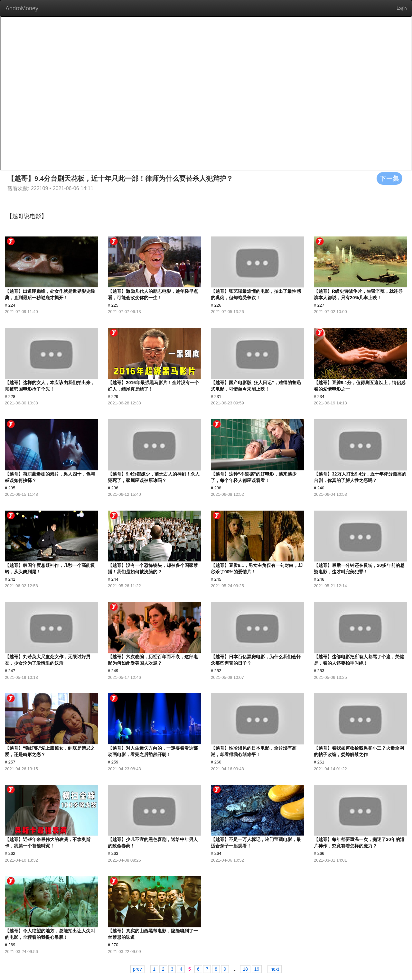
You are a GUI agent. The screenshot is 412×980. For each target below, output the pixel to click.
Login (402, 8)
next (275, 969)
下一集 (389, 178)
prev (137, 969)
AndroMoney (22, 8)
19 (257, 969)
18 (245, 969)
